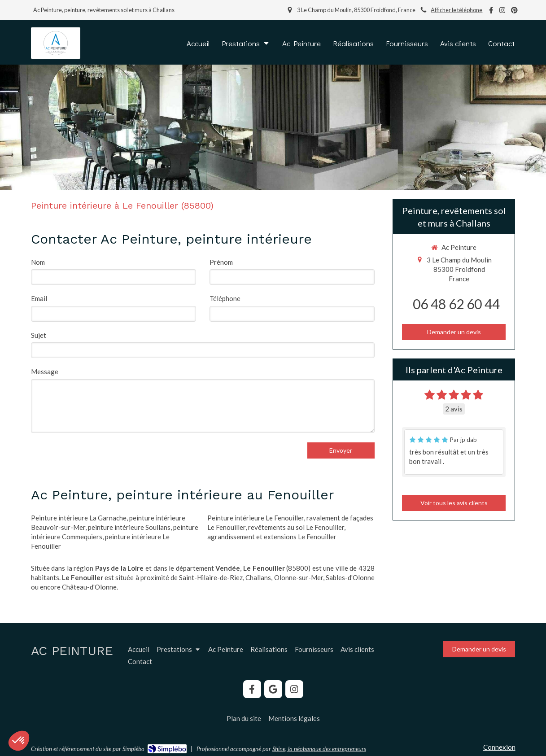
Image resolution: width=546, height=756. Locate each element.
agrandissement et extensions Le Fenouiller (272, 537)
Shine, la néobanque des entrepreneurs (319, 749)
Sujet (39, 335)
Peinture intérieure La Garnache (79, 518)
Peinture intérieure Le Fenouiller (256, 518)
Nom (38, 262)
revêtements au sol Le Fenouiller (296, 527)
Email (39, 298)
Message (45, 371)
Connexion (499, 747)
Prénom (221, 262)
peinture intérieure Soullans (129, 527)
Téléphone (225, 298)
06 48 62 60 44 (456, 304)
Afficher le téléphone (456, 10)
